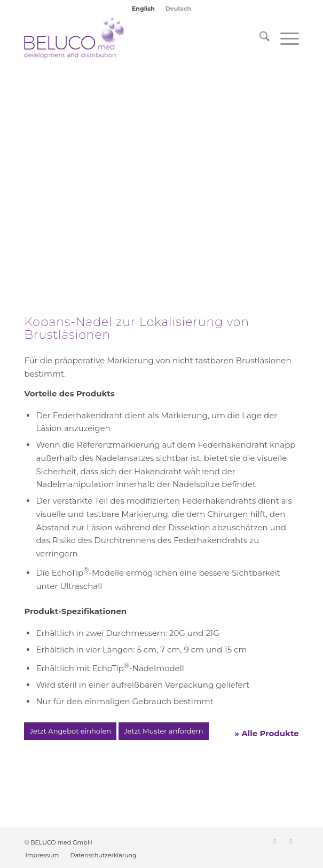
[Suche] (259, 38)
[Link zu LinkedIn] (275, 841)
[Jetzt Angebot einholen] (70, 731)
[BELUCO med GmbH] (134, 38)
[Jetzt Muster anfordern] (163, 731)
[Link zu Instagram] (291, 841)
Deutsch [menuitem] (178, 9)
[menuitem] (143, 9)
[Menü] (284, 38)
